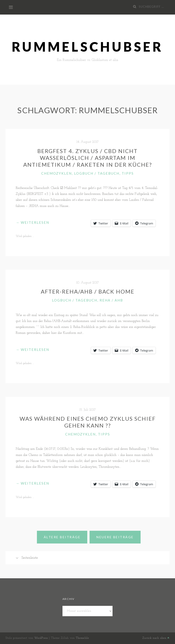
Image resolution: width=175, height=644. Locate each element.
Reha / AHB (111, 300)
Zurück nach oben (156, 638)
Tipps (128, 173)
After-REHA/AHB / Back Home (88, 291)
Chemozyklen (57, 173)
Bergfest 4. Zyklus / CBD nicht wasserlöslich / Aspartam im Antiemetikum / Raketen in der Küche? (88, 158)
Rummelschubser (88, 47)
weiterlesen (32, 222)
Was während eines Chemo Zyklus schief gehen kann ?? (88, 422)
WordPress (41, 638)
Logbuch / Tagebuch (97, 173)
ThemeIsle (82, 638)
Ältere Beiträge (62, 537)
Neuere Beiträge (115, 537)
